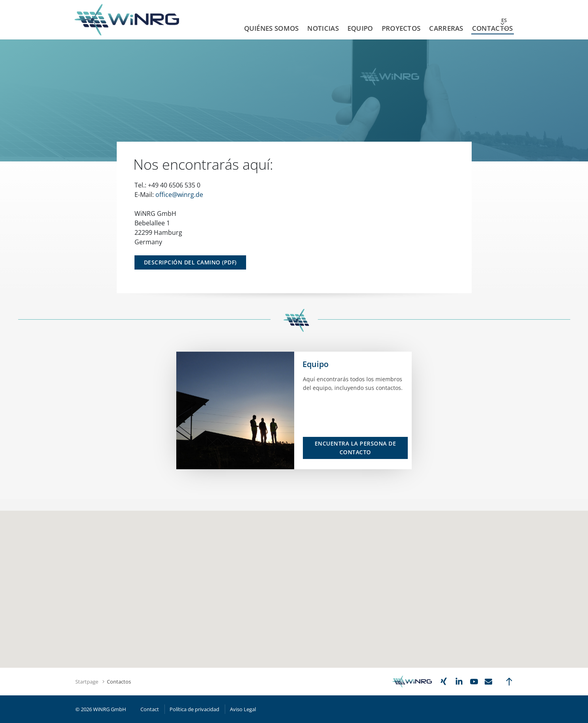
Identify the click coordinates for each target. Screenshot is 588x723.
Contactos (493, 28)
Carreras (446, 28)
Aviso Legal (243, 709)
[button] (294, 573)
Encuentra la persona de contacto (356, 448)
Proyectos (401, 28)
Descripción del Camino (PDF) (190, 262)
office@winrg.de (179, 195)
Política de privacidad (194, 709)
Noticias (323, 28)
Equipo (360, 28)
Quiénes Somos (272, 28)
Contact (150, 709)
